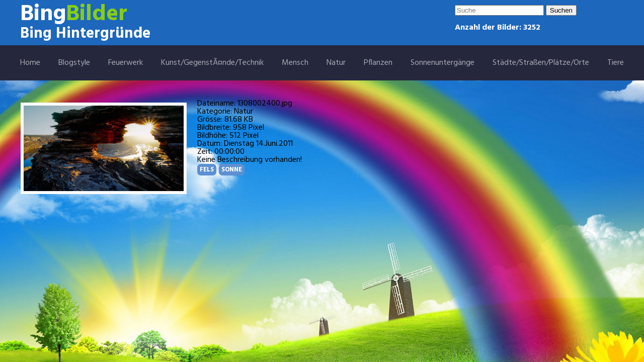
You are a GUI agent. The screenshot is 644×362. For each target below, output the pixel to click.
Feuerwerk (126, 63)
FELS (207, 170)
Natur (336, 63)
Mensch (295, 63)
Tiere (616, 63)
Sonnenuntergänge (442, 63)
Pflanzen (378, 63)
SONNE (232, 170)
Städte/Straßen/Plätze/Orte (541, 63)
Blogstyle (74, 63)
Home (30, 63)
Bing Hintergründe (85, 34)
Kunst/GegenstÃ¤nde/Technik (212, 63)
